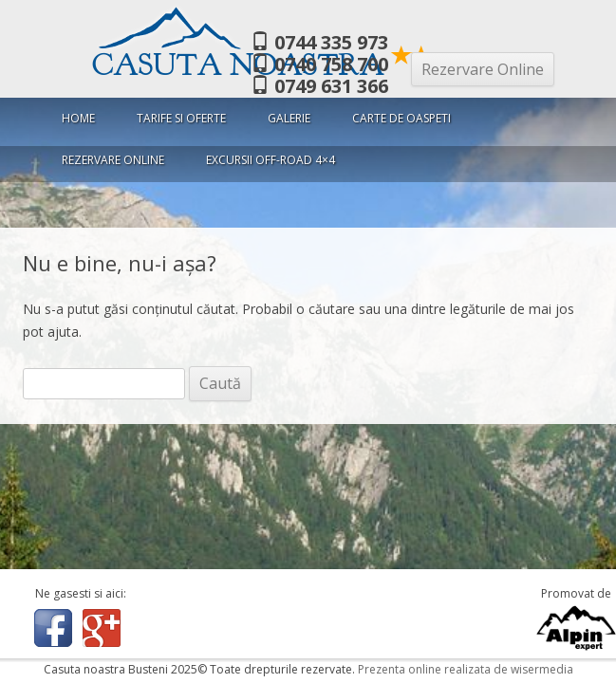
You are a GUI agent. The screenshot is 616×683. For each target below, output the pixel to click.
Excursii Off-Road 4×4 (271, 160)
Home (78, 118)
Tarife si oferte (181, 118)
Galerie (289, 118)
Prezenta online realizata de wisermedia (466, 669)
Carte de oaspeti (401, 118)
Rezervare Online (483, 69)
